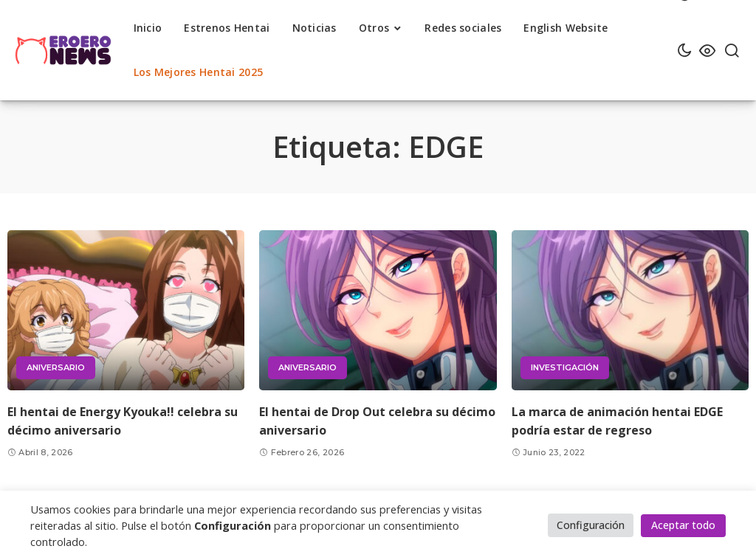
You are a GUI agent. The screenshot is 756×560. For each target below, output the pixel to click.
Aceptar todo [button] (683, 525)
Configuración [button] (591, 525)
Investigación (565, 367)
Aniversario (56, 367)
